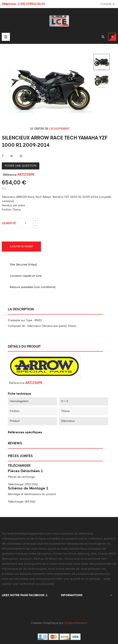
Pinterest (21, 156)
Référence (10, 175)
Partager (3, 156)
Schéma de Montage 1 (28, 488)
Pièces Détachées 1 (25, 471)
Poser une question (21, 166)
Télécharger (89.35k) (22, 502)
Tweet (12, 156)
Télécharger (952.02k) (23, 484)
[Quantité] (26, 223)
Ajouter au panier (21, 246)
